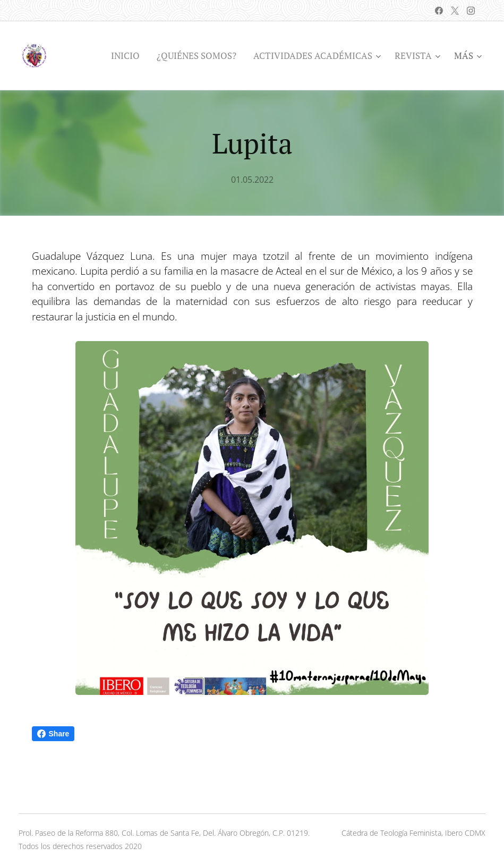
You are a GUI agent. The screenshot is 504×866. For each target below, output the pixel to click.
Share (53, 734)
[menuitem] (128, 56)
